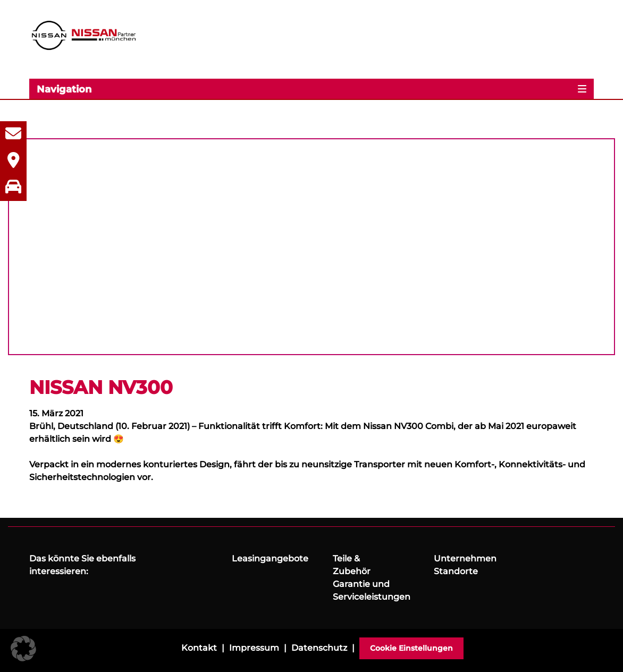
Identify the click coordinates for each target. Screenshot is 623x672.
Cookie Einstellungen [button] (411, 648)
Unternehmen (465, 558)
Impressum (254, 648)
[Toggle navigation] (311, 89)
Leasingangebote (270, 558)
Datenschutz (319, 648)
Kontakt (199, 648)
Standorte (456, 571)
